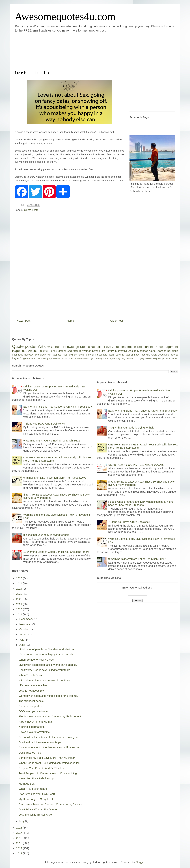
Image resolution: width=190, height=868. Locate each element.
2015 (20, 843)
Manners (57, 358)
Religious (172, 351)
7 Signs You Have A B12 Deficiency (44, 424)
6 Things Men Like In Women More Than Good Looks (55, 478)
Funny (53, 351)
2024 (20, 589)
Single (23, 358)
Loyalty (141, 358)
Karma (130, 358)
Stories (85, 347)
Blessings (89, 358)
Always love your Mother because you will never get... (50, 747)
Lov (135, 358)
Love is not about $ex (31, 691)
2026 (20, 578)
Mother (62, 351)
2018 (20, 828)
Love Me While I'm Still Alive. (36, 815)
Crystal (112, 358)
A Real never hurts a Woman (36, 722)
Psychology (40, 355)
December (26, 619)
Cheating (98, 358)
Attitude (77, 351)
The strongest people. (32, 701)
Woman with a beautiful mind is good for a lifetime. (48, 696)
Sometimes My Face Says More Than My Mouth (47, 758)
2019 (20, 614)
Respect (56, 355)
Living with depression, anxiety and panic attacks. (48, 665)
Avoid (154, 355)
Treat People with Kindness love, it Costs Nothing (48, 773)
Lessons (161, 351)
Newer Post (24, 321)
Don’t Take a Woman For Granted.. (39, 809)
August (24, 634)
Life (103, 351)
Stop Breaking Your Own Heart (37, 794)
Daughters (163, 355)
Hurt (49, 355)
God (69, 351)
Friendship (18, 355)
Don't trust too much (31, 753)
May (22, 821)
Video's (174, 358)
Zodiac (132, 351)
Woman (87, 351)
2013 (20, 853)
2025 (20, 583)
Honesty (28, 355)
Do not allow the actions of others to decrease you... (49, 737)
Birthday (135, 355)
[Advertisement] (79, 51)
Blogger (140, 862)
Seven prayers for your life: (35, 732)
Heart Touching (116, 355)
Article (44, 346)
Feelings (72, 355)
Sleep (79, 358)
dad (148, 355)
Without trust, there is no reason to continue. (45, 680)
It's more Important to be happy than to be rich (46, 654)
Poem (81, 355)
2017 (20, 833)
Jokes (116, 347)
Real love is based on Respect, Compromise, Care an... (51, 804)
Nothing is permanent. (32, 727)
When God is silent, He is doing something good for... (50, 763)
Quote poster (32, 210)
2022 (20, 599)
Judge (123, 358)
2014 (20, 848)
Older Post (117, 321)
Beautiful (97, 347)
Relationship (146, 347)
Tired (143, 355)
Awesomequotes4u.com (65, 16)
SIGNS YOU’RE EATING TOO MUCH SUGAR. (136, 465)
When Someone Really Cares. (37, 660)
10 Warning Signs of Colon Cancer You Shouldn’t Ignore (56, 552)
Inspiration (129, 347)
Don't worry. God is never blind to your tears (44, 670)
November (26, 624)
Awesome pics (38, 351)
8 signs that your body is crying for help (46, 535)
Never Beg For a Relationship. (36, 778)
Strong (96, 351)
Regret (16, 358)
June (23, 645)
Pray (155, 358)
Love (108, 347)
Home (70, 321)
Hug (118, 358)
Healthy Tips (47, 358)
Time (167, 358)
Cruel (106, 358)
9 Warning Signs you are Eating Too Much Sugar (52, 441)
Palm (73, 358)
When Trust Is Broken (31, 675)
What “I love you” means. (33, 789)
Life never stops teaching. (34, 685)
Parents (174, 355)
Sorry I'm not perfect (31, 706)
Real (127, 355)
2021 (20, 604)
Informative (121, 351)
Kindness (142, 351)
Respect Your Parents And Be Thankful (42, 768)
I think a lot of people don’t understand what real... (48, 649)
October (24, 629)
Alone (152, 351)
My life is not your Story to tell (36, 799)
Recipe (161, 358)
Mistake (149, 358)
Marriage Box (27, 784)
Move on (66, 358)
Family (110, 351)
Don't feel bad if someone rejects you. (41, 742)
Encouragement (167, 347)
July (22, 640)
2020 (20, 609)
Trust (64, 355)
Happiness (20, 351)
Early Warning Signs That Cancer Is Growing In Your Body (58, 407)
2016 (20, 838)
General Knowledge (65, 347)
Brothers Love (34, 358)
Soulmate (102, 355)
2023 (20, 594)
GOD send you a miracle (33, 711)
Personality (90, 355)
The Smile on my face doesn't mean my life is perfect (50, 716)
